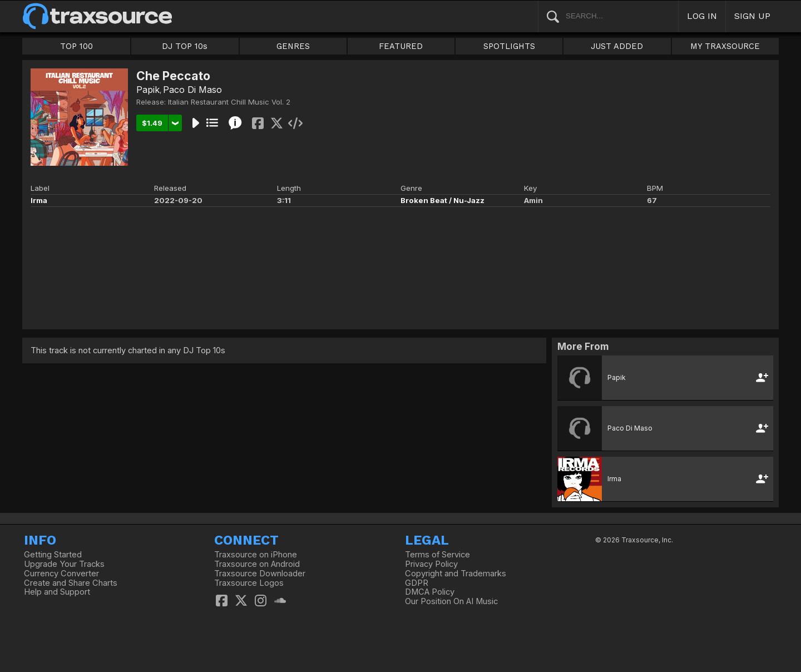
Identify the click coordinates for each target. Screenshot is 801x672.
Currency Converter (61, 574)
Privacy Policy (431, 564)
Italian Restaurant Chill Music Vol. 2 (229, 102)
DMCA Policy (430, 592)
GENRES (293, 46)
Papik (148, 90)
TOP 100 (76, 46)
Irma (39, 200)
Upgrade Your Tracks (64, 564)
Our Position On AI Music (451, 601)
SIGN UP (752, 16)
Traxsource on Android (257, 564)
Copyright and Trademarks (456, 574)
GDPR (417, 583)
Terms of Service (437, 555)
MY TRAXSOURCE (725, 46)
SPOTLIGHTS (509, 46)
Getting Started (53, 555)
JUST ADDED (617, 46)
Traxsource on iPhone (256, 555)
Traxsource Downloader (260, 574)
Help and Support (57, 592)
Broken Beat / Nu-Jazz (442, 200)
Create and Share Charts (71, 583)
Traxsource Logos (249, 583)
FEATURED (401, 46)
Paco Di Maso (192, 90)
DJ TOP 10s (185, 46)
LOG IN (702, 16)
